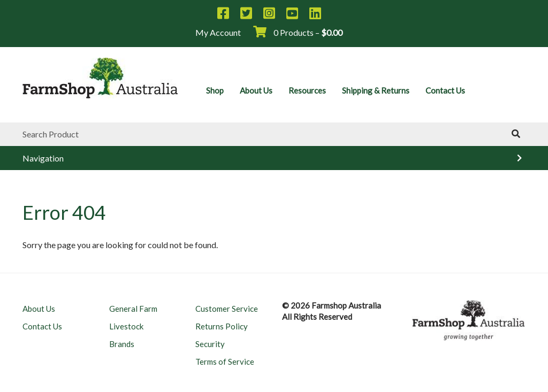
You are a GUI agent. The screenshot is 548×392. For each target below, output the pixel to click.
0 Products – (298, 32)
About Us (256, 90)
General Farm (133, 309)
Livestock (126, 326)
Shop (215, 90)
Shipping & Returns (376, 90)
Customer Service (227, 309)
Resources (307, 90)
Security (210, 344)
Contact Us (445, 90)
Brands (122, 344)
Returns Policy (222, 326)
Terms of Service (225, 362)
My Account (218, 32)
